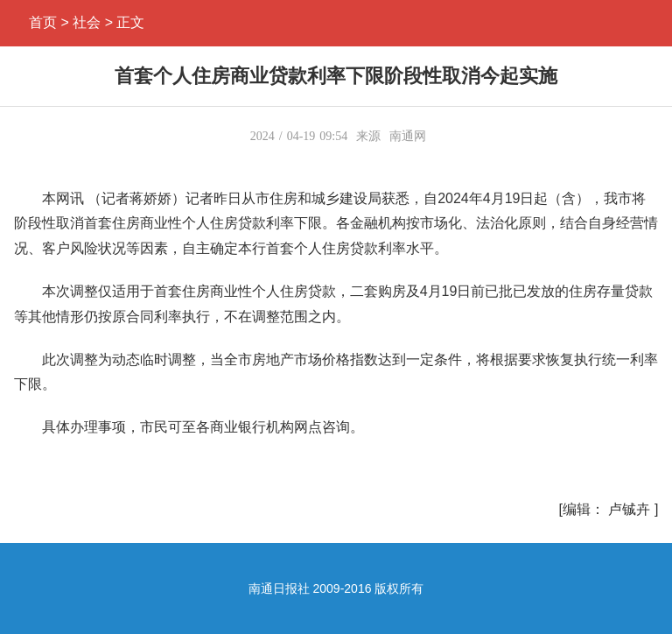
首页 (43, 22)
